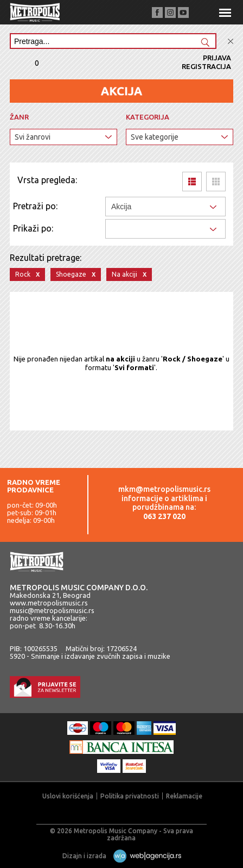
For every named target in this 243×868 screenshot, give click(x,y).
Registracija (206, 66)
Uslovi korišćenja (68, 796)
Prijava (217, 58)
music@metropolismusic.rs (52, 610)
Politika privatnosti (130, 796)
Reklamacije (184, 796)
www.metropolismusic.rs (49, 603)
